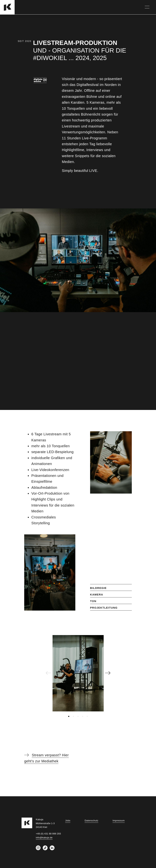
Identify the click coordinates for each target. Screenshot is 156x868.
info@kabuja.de (44, 838)
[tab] (69, 716)
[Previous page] (48, 674)
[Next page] (108, 674)
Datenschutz (91, 821)
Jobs (68, 821)
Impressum (119, 821)
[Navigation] (147, 7)
